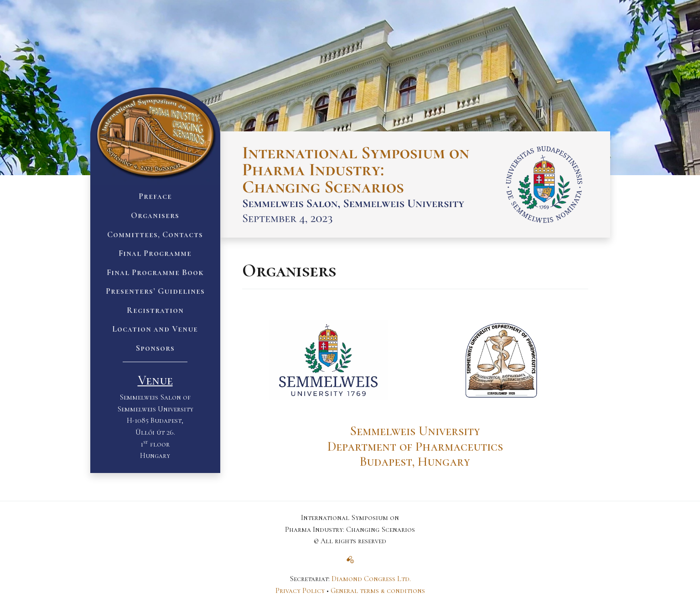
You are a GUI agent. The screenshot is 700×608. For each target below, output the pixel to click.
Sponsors (155, 348)
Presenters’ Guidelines (155, 291)
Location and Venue (155, 329)
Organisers (155, 215)
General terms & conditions (378, 591)
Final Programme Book (155, 272)
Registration (155, 310)
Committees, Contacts (155, 234)
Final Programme (155, 253)
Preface (155, 196)
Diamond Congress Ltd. (371, 579)
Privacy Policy (300, 591)
